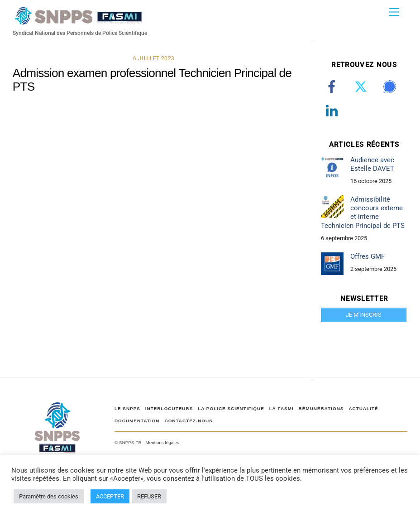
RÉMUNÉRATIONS (321, 408)
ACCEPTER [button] (110, 496)
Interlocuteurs (169, 408)
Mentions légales (162, 442)
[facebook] (333, 87)
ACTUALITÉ (363, 408)
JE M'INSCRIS (364, 315)
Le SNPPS (127, 408)
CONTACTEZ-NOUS (188, 421)
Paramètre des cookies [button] (49, 496)
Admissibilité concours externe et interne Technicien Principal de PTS (363, 212)
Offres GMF (367, 256)
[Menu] (394, 12)
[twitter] (362, 87)
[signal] (391, 87)
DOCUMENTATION (137, 421)
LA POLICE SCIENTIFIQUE (231, 408)
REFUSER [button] (149, 496)
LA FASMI (282, 408)
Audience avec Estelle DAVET (372, 164)
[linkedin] (333, 111)
